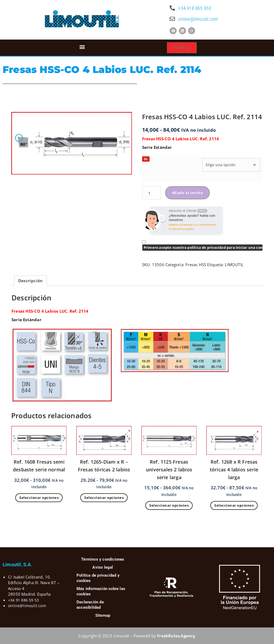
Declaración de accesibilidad (90, 605)
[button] (82, 47)
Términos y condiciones (103, 559)
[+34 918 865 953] (172, 8)
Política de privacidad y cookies (98, 578)
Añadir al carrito (188, 193)
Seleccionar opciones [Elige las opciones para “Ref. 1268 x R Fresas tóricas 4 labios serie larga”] (234, 505)
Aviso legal (103, 567)
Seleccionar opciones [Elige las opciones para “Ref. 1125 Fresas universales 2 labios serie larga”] (169, 505)
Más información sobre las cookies (101, 591)
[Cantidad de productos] (151, 193)
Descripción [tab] (30, 281)
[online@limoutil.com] (172, 19)
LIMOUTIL (234, 265)
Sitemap (103, 615)
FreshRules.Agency (176, 636)
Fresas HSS (196, 265)
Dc (146, 159)
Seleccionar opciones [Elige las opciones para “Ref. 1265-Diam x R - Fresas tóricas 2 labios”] (104, 498)
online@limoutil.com (198, 19)
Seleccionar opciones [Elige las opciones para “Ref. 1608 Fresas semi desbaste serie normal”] (39, 498)
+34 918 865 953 (195, 8)
